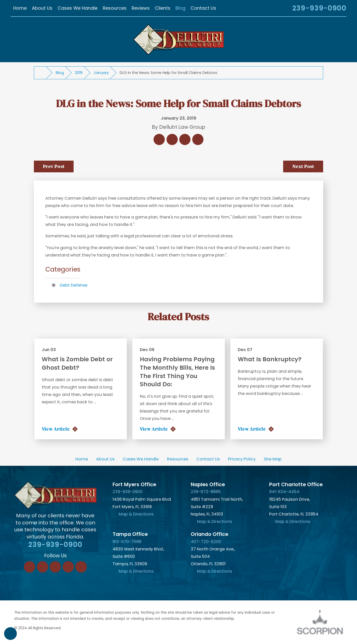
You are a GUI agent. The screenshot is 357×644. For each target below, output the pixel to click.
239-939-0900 (319, 8)
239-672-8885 (206, 492)
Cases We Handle (141, 459)
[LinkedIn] (43, 567)
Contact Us (208, 459)
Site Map (273, 459)
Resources (178, 459)
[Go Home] (42, 73)
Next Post (303, 166)
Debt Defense (74, 285)
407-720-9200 (206, 542)
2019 (79, 73)
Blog (60, 73)
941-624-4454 (284, 492)
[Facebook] (30, 567)
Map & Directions (136, 514)
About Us (105, 459)
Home (82, 459)
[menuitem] (20, 8)
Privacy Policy (242, 459)
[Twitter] (55, 567)
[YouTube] (81, 567)
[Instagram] (68, 567)
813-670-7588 (127, 542)
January (101, 73)
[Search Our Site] (282, 9)
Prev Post (54, 166)
